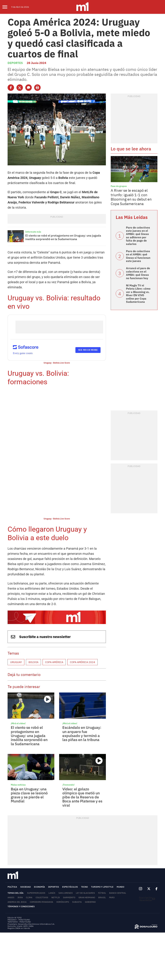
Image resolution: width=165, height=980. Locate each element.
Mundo (120, 887)
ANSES (11, 897)
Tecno (84, 887)
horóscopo (63, 902)
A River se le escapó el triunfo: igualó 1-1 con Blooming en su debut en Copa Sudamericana (131, 197)
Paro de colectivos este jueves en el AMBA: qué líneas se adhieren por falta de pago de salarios (138, 236)
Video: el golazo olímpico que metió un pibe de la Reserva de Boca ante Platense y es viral (82, 797)
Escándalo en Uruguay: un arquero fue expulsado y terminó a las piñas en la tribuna (82, 733)
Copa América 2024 (82, 662)
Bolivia (33, 662)
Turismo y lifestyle (102, 887)
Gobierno (90, 902)
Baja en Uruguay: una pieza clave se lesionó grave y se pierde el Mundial (29, 795)
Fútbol (102, 893)
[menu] (7, 7)
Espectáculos (70, 887)
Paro (112, 897)
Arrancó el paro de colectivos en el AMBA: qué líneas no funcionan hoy (138, 273)
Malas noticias (18, 785)
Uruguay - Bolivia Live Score (57, 363)
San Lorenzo (66, 893)
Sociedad (26, 887)
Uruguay (16, 662)
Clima (29, 897)
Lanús (52, 893)
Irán (20, 897)
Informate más (33, 232)
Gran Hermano (87, 897)
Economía (39, 887)
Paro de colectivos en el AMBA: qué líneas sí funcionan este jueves (138, 256)
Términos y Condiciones (21, 906)
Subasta (77, 902)
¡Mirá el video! (18, 723)
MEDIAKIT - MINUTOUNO (19, 920)
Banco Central (118, 893)
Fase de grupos (119, 186)
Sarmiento (69, 897)
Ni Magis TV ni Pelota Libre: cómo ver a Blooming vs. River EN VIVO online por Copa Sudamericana (138, 294)
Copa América (54, 662)
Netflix (56, 897)
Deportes (15, 63)
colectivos (42, 897)
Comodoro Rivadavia (41, 902)
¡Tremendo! (68, 785)
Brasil (102, 897)
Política (12, 887)
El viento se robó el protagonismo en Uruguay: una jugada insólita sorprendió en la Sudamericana (63, 237)
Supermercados (36, 893)
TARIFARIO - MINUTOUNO (19, 922)
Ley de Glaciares (85, 893)
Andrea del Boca (17, 902)
